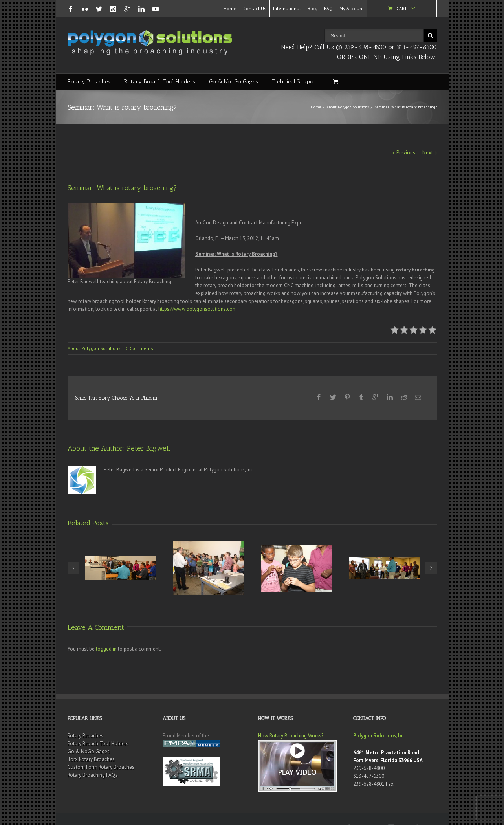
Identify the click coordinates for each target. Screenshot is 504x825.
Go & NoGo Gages (89, 736)
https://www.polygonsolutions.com (198, 309)
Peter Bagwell (148, 433)
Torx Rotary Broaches (91, 743)
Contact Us (255, 8)
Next (428, 153)
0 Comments (139, 348)
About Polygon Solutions (348, 107)
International (287, 8)
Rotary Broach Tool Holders (160, 82)
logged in (106, 633)
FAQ (328, 8)
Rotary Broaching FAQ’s (93, 759)
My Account (352, 8)
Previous (406, 153)
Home (230, 8)
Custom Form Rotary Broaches (101, 751)
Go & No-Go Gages (234, 82)
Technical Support (295, 82)
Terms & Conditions (234, 811)
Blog (312, 8)
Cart (402, 8)
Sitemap (162, 811)
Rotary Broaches (89, 82)
